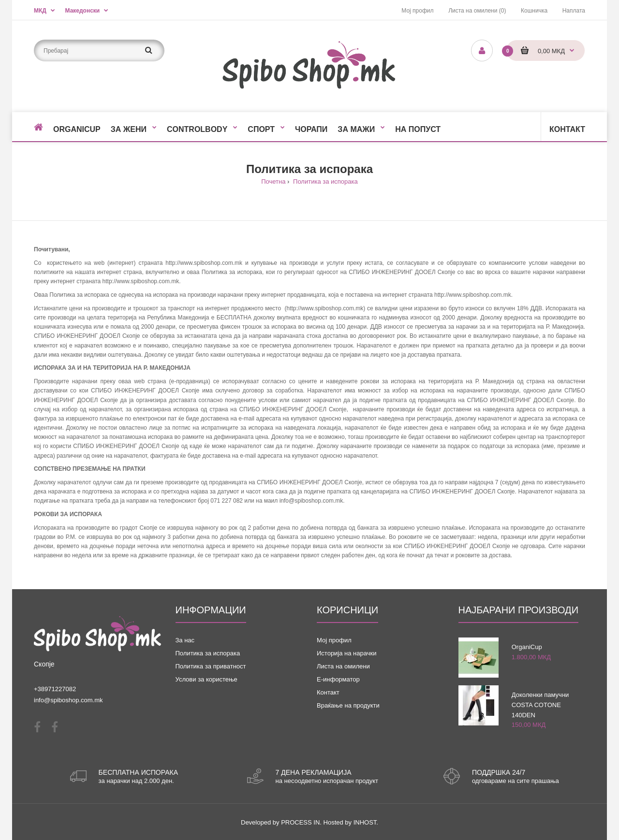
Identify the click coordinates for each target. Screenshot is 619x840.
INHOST (365, 822)
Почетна (273, 181)
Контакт (328, 692)
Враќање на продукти (348, 705)
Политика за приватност (211, 666)
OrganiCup (527, 647)
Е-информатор (338, 679)
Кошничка (534, 11)
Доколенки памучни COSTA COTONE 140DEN (540, 705)
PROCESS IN (300, 822)
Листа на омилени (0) (477, 11)
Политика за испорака (324, 181)
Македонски (83, 11)
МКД (40, 11)
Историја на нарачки (346, 653)
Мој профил (417, 11)
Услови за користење (206, 679)
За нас (185, 640)
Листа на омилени (343, 666)
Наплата (574, 11)
